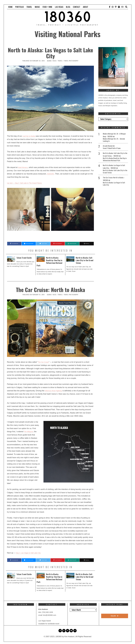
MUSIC (37, 7)
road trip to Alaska (30, 136)
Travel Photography (71, 61)
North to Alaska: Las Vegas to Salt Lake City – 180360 (115, 167)
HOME (10, 7)
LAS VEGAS (59, 7)
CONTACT (77, 7)
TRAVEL (29, 7)
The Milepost (29, 432)
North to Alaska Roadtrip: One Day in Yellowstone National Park (50, 262)
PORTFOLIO (19, 7)
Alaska (49, 61)
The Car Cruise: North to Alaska (50, 290)
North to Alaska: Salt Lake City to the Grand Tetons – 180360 (114, 155)
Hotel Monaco (23, 167)
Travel (60, 61)
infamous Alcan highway (54, 391)
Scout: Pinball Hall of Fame (112, 149)
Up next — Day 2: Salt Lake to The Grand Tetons (27, 183)
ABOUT (86, 7)
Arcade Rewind (108, 146)
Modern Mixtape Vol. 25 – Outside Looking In (115, 140)
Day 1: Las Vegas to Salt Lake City (30, 553)
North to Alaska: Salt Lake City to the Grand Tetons (85, 260)
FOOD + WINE (47, 7)
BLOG (68, 7)
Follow (115, 616)
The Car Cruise (44, 362)
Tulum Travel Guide (24, 258)
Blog (55, 61)
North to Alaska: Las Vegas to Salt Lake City (50, 53)
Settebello (51, 174)
